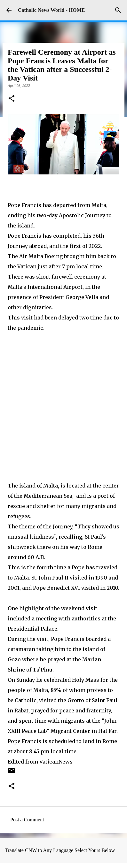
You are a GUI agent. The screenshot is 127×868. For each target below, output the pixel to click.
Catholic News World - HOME (51, 10)
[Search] (118, 10)
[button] (12, 99)
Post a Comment (27, 820)
